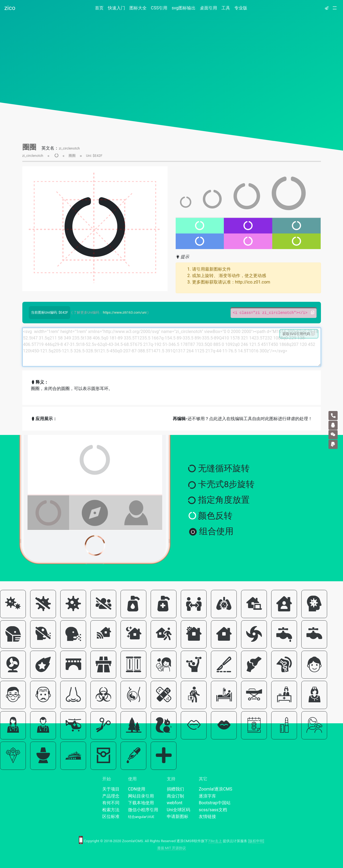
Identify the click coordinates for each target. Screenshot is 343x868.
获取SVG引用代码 (299, 334)
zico (10, 8)
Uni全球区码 (178, 810)
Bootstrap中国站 (215, 803)
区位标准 (111, 816)
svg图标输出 (184, 8)
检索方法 (111, 810)
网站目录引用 (141, 796)
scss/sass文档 (213, 810)
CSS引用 (159, 8)
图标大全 (138, 8)
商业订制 (175, 796)
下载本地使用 (141, 803)
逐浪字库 (207, 796)
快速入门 (116, 8)
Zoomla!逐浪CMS (215, 789)
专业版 (241, 8)
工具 (226, 8)
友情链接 (207, 816)
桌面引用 (208, 8)
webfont (175, 803)
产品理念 (111, 796)
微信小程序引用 (143, 810)
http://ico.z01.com (253, 282)
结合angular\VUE (141, 817)
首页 (100, 8)
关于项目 (111, 789)
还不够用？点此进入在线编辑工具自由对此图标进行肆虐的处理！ (242, 419)
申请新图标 (178, 816)
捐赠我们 (175, 789)
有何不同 (111, 803)
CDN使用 (137, 789)
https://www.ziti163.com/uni (125, 312)
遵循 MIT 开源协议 (172, 848)
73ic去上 (215, 841)
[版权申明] (256, 841)
